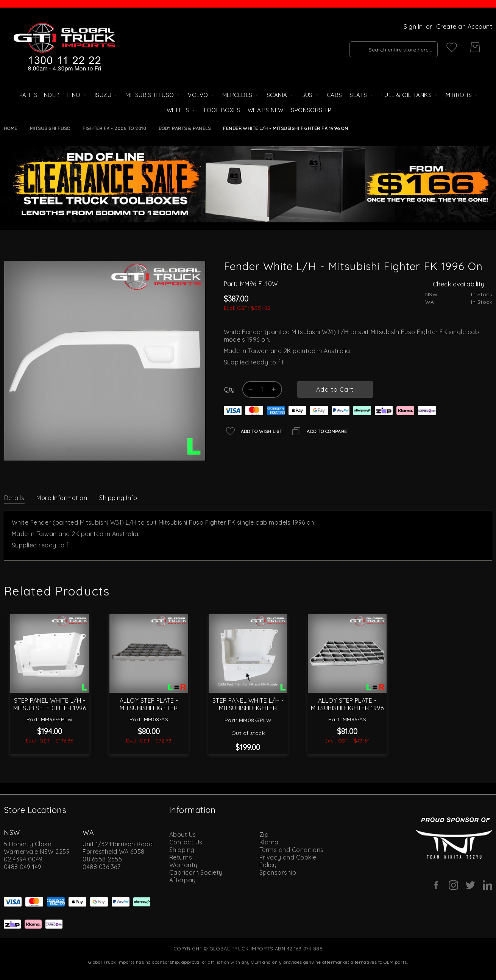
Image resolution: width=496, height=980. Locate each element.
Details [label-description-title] (14, 498)
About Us (183, 835)
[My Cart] (475, 47)
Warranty (183, 865)
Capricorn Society (196, 872)
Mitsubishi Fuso (50, 128)
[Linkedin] (487, 885)
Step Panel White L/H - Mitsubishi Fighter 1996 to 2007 (50, 708)
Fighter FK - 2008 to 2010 (114, 128)
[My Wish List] (452, 47)
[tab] (14, 497)
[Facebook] (436, 885)
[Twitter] (470, 885)
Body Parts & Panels (185, 128)
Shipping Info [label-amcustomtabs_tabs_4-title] (118, 498)
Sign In (413, 27)
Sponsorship (278, 872)
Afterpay (182, 880)
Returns (181, 857)
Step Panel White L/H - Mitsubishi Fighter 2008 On (248, 708)
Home (11, 128)
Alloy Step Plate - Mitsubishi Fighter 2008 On (149, 708)
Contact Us (186, 842)
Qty (229, 389)
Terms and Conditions (292, 850)
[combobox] (385, 47)
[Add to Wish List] (253, 431)
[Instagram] (453, 885)
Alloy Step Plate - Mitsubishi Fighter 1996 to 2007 (347, 708)
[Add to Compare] (318, 431)
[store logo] (64, 47)
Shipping (182, 850)
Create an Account (464, 27)
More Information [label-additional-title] (62, 498)
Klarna (269, 842)
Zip (264, 835)
